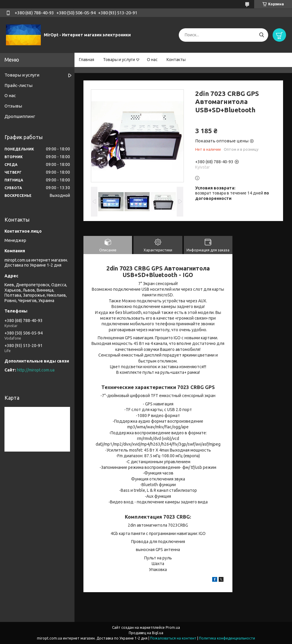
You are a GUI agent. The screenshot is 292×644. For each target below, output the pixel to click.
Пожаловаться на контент (173, 638)
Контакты (176, 60)
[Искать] (261, 35)
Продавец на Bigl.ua (146, 633)
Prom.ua (173, 627)
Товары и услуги (119, 60)
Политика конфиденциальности (227, 638)
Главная (87, 60)
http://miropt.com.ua (36, 370)
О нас (152, 60)
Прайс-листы (18, 85)
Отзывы (13, 106)
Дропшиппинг (20, 116)
